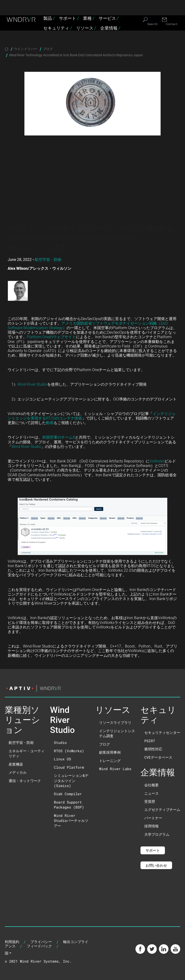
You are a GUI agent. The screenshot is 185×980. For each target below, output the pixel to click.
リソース (86, 28)
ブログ (48, 49)
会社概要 (151, 785)
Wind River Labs (115, 769)
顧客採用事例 (110, 752)
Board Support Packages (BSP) (69, 805)
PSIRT (150, 741)
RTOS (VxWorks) (69, 751)
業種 (89, 18)
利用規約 (12, 942)
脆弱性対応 (153, 749)
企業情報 (110, 28)
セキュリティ (58, 28)
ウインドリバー (26, 49)
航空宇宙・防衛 (48, 259)
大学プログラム (157, 834)
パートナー (153, 818)
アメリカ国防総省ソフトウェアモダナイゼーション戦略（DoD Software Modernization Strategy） (88, 325)
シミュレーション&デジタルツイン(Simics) (71, 780)
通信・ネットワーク (25, 781)
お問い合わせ (156, 865)
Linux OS (62, 759)
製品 (49, 18)
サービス (109, 18)
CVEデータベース (158, 757)
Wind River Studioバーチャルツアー (71, 821)
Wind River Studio (32, 384)
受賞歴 (150, 801)
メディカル (18, 772)
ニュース (151, 793)
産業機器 (16, 764)
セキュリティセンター (162, 732)
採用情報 (151, 826)
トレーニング (110, 761)
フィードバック (39, 946)
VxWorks (157, 461)
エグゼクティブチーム (162, 809)
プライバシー (41, 942)
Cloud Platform (69, 767)
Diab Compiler (68, 794)
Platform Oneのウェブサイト (51, 337)
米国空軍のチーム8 (59, 437)
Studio (60, 742)
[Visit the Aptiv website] (92, 688)
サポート (69, 18)
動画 (50, 423)
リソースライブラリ (115, 722)
